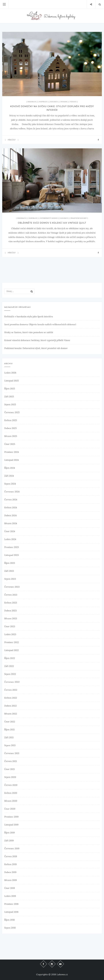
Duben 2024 (10, 515)
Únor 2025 (10, 444)
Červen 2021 (11, 761)
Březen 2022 (11, 714)
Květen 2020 (11, 793)
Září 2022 (9, 666)
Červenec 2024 (12, 492)
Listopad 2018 (11, 912)
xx (3, 94)
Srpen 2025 (10, 404)
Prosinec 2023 (12, 547)
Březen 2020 (11, 801)
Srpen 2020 (10, 777)
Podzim (64, 102)
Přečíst (12, 140)
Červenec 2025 (12, 412)
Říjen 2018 (9, 920)
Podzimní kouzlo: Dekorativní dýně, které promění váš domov (36, 348)
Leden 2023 (10, 634)
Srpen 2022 (10, 674)
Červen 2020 (11, 785)
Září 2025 (9, 397)
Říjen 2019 (9, 833)
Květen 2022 (11, 698)
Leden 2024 (10, 539)
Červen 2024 (11, 500)
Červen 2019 (11, 856)
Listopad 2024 (12, 460)
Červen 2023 (11, 595)
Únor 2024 (10, 531)
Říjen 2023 (10, 563)
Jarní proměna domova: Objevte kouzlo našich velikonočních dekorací (40, 324)
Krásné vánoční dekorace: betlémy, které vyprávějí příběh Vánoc (37, 340)
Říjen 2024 (10, 468)
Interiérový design (49, 218)
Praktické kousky (79, 218)
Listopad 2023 (12, 555)
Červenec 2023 (12, 587)
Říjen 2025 (10, 389)
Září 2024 (9, 476)
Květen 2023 (11, 603)
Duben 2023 (11, 611)
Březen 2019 (11, 880)
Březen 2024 (11, 523)
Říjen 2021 (9, 730)
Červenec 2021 (12, 753)
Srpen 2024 (10, 484)
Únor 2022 (10, 722)
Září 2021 (9, 737)
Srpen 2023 (10, 579)
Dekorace (32, 102)
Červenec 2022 (12, 682)
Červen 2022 (11, 690)
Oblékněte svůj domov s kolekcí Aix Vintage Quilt (52, 223)
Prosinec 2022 (12, 642)
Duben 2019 (10, 872)
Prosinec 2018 (11, 904)
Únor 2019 (10, 888)
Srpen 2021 (10, 745)
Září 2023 (9, 571)
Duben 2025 (11, 428)
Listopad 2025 (12, 381)
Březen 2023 (11, 619)
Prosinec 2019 (11, 817)
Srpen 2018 (10, 928)
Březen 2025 (11, 436)
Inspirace (43, 102)
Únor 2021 (9, 769)
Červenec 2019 (12, 848)
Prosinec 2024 (12, 452)
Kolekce (54, 102)
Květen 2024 (11, 508)
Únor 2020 (10, 809)
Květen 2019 (11, 864)
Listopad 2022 (12, 650)
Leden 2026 (10, 373)
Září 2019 (9, 841)
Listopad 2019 (11, 825)
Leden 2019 (10, 896)
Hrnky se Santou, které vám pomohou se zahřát (29, 332)
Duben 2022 (11, 706)
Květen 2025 (11, 420)
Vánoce (73, 102)
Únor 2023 (10, 626)
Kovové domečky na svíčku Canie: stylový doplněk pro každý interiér (52, 108)
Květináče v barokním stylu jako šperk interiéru (29, 317)
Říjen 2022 (10, 658)
